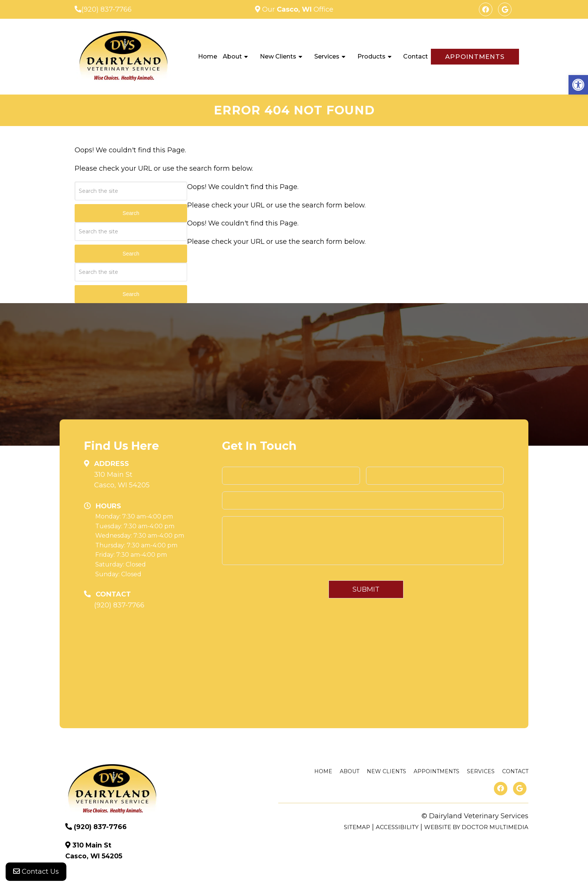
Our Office (297, 9)
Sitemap (357, 827)
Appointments (475, 57)
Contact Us (36, 873)
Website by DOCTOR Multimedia (476, 827)
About (232, 56)
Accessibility (397, 827)
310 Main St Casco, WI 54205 (122, 480)
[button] (578, 85)
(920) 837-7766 (106, 9)
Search (131, 213)
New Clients (278, 56)
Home (208, 56)
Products (371, 56)
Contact (415, 56)
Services (327, 56)
